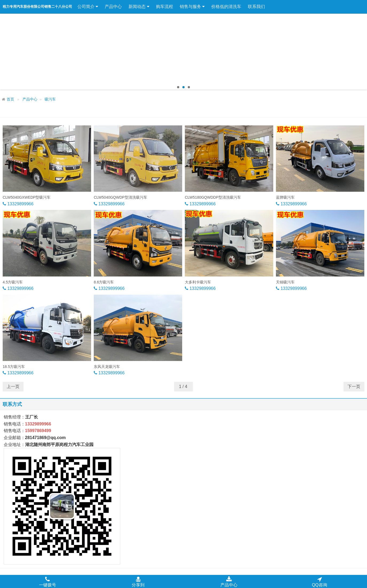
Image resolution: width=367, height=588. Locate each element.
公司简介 (88, 7)
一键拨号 (48, 582)
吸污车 (50, 99)
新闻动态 (139, 7)
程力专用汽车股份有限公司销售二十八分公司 (37, 7)
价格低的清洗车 (226, 7)
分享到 (138, 582)
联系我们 (256, 7)
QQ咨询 (320, 582)
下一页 (354, 387)
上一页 (13, 387)
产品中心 (113, 7)
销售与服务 (192, 7)
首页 (10, 99)
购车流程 (165, 7)
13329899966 (20, 204)
